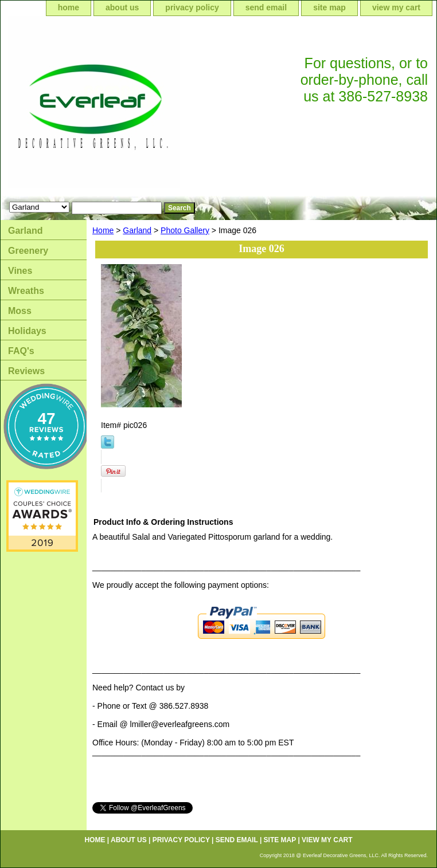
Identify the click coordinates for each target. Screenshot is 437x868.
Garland (137, 230)
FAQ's (21, 351)
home (69, 7)
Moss (20, 311)
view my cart (396, 7)
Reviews (26, 371)
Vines (20, 271)
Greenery (28, 251)
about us (122, 7)
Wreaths (26, 291)
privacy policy (192, 7)
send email (266, 7)
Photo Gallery (185, 230)
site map (329, 7)
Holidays (27, 331)
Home (103, 230)
